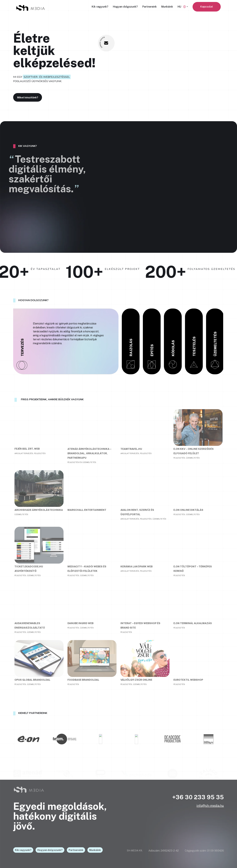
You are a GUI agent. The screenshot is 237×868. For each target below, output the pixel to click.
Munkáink (167, 7)
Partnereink (150, 7)
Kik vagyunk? (100, 7)
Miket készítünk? (31, 97)
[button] (187, 7)
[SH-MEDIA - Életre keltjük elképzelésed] (30, 8)
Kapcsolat (207, 7)
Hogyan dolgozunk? (125, 7)
